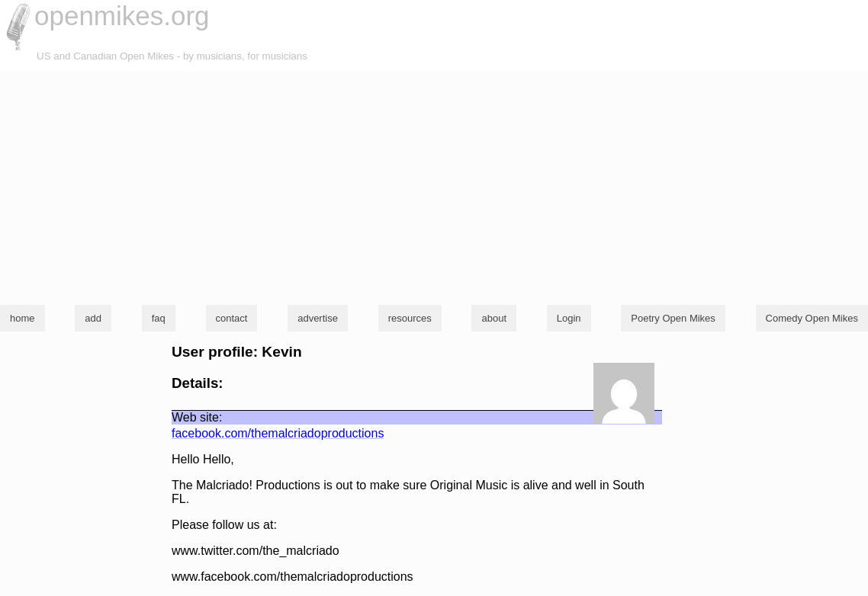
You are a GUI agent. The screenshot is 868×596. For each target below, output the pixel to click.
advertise (318, 318)
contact (232, 318)
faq (159, 318)
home (23, 318)
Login (569, 318)
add (93, 318)
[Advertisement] (434, 186)
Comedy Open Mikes (812, 318)
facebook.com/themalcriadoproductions (278, 433)
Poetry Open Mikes (673, 318)
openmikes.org (122, 16)
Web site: (197, 417)
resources (410, 318)
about (494, 318)
